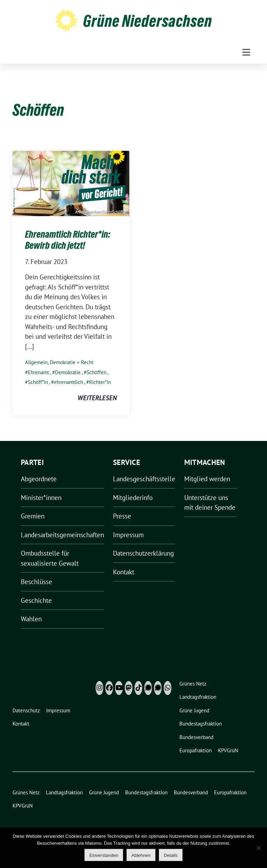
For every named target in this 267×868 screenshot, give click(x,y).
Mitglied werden (207, 479)
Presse (122, 516)
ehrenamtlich (68, 382)
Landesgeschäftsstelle (144, 479)
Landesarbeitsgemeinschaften (62, 535)
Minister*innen (41, 498)
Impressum (128, 535)
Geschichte (36, 600)
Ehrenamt (38, 372)
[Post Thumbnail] (71, 182)
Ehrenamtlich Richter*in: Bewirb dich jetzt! (68, 240)
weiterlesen (97, 398)
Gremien (33, 516)
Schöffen (96, 372)
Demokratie (68, 372)
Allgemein (36, 362)
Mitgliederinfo (133, 498)
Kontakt (124, 572)
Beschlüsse (37, 582)
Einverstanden (104, 855)
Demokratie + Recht (72, 362)
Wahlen (31, 619)
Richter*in (100, 382)
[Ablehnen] (258, 848)
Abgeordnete (39, 479)
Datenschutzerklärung (143, 553)
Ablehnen (141, 855)
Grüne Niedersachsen (148, 21)
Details (171, 855)
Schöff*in (38, 382)
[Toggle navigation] (246, 52)
